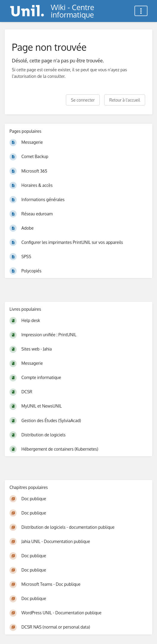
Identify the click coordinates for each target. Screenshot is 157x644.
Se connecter (83, 100)
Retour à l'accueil (125, 100)
